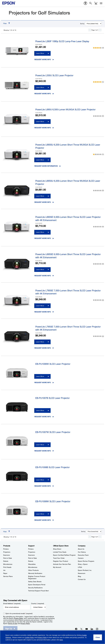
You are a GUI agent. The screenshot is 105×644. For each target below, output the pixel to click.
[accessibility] (85, 3)
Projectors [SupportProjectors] (32, 552)
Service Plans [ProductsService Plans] (8, 576)
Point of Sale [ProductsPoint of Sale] (8, 558)
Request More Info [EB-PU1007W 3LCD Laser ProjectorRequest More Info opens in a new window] (43, 451)
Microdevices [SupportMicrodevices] (33, 567)
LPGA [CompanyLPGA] (80, 567)
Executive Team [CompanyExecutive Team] (83, 555)
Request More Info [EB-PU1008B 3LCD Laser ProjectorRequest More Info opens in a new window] (43, 486)
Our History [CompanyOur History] (82, 552)
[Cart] (96, 3)
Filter (5, 23)
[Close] (98, 637)
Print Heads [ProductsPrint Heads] (7, 567)
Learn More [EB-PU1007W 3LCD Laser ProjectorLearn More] (40, 445)
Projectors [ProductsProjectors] (7, 552)
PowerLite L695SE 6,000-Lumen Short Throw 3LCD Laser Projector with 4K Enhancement (68, 256)
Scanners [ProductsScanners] (7, 555)
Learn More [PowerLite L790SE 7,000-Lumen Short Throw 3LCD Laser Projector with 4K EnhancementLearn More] (40, 306)
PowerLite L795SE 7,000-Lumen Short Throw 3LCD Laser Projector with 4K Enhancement (68, 328)
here (61, 640)
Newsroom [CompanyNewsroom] (82, 573)
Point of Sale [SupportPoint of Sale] (32, 558)
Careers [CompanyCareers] (81, 558)
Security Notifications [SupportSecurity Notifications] (35, 588)
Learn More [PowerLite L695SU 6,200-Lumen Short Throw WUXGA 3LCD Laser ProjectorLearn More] (40, 196)
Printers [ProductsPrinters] (6, 549)
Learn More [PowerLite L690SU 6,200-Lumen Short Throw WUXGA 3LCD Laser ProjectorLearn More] (40, 160)
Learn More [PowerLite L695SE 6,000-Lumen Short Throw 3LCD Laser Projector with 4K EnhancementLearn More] (40, 270)
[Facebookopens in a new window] (76, 629)
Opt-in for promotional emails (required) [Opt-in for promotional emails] (19, 613)
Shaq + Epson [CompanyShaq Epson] (83, 564)
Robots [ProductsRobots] (6, 561)
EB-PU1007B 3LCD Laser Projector (52, 398)
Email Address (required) (12, 603)
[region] (52, 637)
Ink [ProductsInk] (4, 570)
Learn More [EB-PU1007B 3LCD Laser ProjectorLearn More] (40, 410)
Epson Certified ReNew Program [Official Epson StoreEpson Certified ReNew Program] (64, 555)
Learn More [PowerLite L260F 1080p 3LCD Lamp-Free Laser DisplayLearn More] (40, 53)
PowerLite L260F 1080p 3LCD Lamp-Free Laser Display (62, 41)
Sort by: (82, 24)
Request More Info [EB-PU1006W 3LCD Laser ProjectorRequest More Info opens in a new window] (43, 383)
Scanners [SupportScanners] (31, 555)
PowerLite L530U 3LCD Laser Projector (54, 75)
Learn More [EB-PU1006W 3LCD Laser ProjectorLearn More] (40, 376)
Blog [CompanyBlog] (79, 576)
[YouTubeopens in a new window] (87, 629)
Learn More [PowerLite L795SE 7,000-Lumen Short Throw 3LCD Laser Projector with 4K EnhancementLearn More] (40, 342)
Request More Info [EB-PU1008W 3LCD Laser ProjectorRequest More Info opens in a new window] (43, 520)
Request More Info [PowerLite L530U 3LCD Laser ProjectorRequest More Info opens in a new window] (43, 94)
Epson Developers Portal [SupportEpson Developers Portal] (37, 585)
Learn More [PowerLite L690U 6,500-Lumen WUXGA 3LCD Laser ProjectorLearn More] (40, 122)
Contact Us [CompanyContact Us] (82, 579)
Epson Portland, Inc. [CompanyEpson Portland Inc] (85, 570)
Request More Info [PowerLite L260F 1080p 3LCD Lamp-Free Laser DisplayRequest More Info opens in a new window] (43, 60)
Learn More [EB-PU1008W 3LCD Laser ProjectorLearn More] (40, 514)
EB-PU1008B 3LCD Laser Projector (52, 467)
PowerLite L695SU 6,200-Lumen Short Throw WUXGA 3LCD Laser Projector (68, 182)
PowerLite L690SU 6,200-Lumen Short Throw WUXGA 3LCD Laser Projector (68, 146)
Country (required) (38, 603)
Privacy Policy (18, 618)
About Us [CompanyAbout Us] (81, 549)
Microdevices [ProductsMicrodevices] (8, 564)
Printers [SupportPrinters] (31, 549)
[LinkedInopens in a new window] (92, 629)
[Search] (91, 3)
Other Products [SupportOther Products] (33, 570)
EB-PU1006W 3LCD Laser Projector (53, 364)
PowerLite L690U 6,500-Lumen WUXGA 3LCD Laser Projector (65, 110)
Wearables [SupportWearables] (32, 564)
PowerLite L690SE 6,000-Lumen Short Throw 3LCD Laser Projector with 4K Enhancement (68, 219)
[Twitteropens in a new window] (81, 629)
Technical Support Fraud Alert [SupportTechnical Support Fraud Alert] (38, 591)
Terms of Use (13, 623)
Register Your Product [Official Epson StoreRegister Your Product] (61, 561)
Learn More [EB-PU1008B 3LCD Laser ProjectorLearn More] (40, 480)
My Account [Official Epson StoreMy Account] (57, 567)
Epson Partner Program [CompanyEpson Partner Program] (86, 561)
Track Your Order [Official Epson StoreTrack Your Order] (59, 558)
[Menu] (101, 3)
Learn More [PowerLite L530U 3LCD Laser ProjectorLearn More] (40, 87)
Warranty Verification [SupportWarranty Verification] (35, 573)
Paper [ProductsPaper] (5, 573)
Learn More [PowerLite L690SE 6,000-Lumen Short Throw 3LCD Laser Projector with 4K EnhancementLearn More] (40, 232)
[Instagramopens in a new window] (97, 629)
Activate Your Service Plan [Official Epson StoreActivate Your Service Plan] (62, 564)
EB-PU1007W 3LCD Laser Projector (53, 432)
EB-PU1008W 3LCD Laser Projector (53, 501)
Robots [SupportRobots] (31, 561)
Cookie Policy (29, 637)
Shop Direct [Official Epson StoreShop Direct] (57, 549)
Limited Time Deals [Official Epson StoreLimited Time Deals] (60, 552)
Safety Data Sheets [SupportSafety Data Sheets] (35, 582)
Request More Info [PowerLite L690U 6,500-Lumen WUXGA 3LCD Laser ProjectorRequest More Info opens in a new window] (43, 128)
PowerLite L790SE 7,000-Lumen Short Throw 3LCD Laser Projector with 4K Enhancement (68, 292)
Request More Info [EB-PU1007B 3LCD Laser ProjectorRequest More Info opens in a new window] (43, 417)
